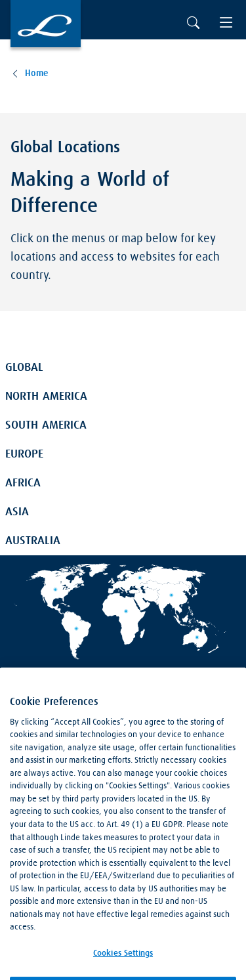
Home (37, 74)
